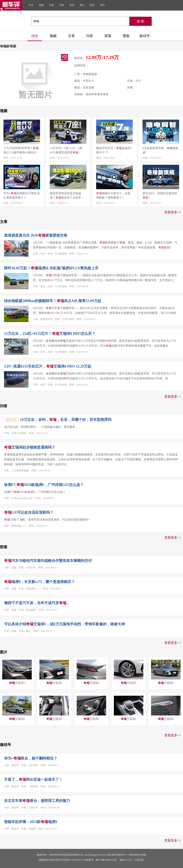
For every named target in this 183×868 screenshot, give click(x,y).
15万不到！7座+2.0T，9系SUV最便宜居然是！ (66, 150)
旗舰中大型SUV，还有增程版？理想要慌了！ (113, 195)
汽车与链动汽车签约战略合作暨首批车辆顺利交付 (48, 561)
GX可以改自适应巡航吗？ (29, 512)
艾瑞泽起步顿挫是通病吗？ (30, 447)
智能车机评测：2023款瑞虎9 (31, 822)
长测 (51, 5)
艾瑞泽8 (17, 683)
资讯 (102, 5)
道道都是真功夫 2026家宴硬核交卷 (36, 235)
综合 (35, 36)
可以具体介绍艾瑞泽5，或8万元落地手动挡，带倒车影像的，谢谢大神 (64, 624)
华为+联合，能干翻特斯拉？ (31, 758)
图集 (126, 36)
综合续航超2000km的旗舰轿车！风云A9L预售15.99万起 (53, 301)
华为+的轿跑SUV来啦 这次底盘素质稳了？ (22, 195)
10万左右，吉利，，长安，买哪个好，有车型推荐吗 (66, 420)
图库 (92, 5)
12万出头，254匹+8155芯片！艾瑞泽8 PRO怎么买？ (50, 334)
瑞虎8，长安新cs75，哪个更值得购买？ (39, 582)
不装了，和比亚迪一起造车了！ (33, 780)
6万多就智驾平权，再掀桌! (160, 150)
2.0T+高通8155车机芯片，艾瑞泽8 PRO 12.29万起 (48, 366)
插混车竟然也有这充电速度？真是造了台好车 (65, 195)
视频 (41, 5)
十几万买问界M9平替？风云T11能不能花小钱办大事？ (21, 151)
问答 (90, 36)
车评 (31, 5)
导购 (62, 5)
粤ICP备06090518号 (106, 860)
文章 (71, 36)
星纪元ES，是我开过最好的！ (160, 195)
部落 (108, 36)
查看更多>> (173, 212)
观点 (82, 5)
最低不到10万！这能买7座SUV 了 (114, 150)
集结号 (145, 36)
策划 (72, 5)
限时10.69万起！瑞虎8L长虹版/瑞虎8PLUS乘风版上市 (51, 268)
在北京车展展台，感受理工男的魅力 (37, 801)
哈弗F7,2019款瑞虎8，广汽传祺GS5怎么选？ (44, 485)
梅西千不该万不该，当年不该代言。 (37, 603)
